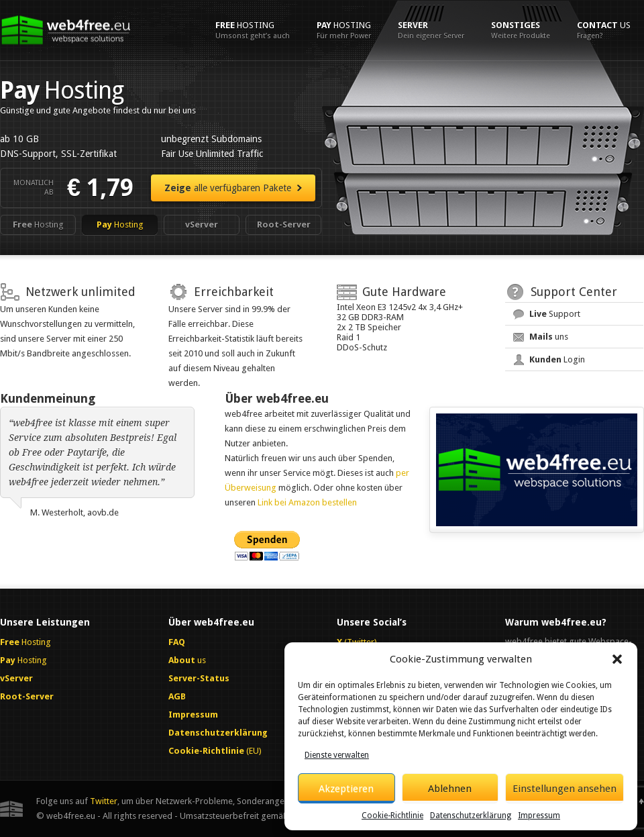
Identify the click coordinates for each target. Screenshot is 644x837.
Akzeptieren (346, 789)
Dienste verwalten (337, 755)
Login (557, 359)
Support (555, 314)
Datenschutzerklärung (471, 816)
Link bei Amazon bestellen (307, 502)
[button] (617, 659)
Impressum (539, 816)
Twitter (104, 801)
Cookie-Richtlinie (392, 816)
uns (549, 337)
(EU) (215, 751)
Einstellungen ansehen (565, 789)
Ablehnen (450, 789)
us (604, 30)
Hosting (253, 30)
